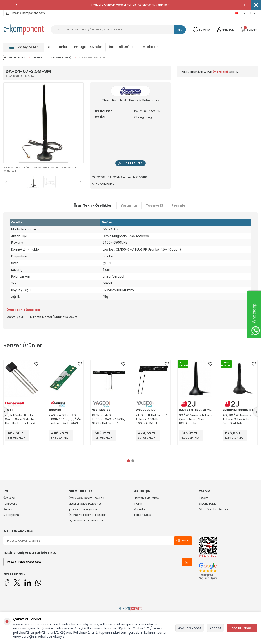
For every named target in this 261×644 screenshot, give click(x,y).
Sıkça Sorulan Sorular (214, 509)
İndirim (139, 504)
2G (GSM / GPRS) (61, 58)
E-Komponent (14, 57)
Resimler (179, 205)
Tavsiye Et (116, 177)
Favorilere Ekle (103, 184)
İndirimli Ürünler (122, 47)
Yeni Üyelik (10, 504)
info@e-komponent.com (25, 13)
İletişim (204, 498)
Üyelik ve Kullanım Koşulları (86, 498)
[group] (43, 123)
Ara (180, 30)
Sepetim (9, 509)
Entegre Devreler (88, 47)
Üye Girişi (9, 498)
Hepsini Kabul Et (242, 628)
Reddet (215, 628)
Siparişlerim (11, 515)
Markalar (150, 47)
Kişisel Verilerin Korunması (86, 521)
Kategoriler (24, 47)
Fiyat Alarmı (138, 177)
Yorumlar (129, 205)
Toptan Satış (142, 515)
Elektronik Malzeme (146, 498)
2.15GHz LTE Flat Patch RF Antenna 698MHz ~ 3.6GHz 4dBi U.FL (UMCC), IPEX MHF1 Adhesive (152, 419)
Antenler (38, 58)
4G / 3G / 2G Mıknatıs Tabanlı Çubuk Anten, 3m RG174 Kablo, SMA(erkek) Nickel (237, 419)
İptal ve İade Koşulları (83, 509)
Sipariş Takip (208, 504)
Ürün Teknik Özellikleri (93, 205)
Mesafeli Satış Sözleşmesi (85, 504)
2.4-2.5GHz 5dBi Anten (92, 58)
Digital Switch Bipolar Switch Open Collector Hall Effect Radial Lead (20, 419)
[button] (16, 5)
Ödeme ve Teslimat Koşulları (87, 515)
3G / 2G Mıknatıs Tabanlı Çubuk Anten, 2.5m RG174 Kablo (196, 419)
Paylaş (99, 177)
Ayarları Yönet (190, 628)
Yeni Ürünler (57, 47)
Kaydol (183, 541)
